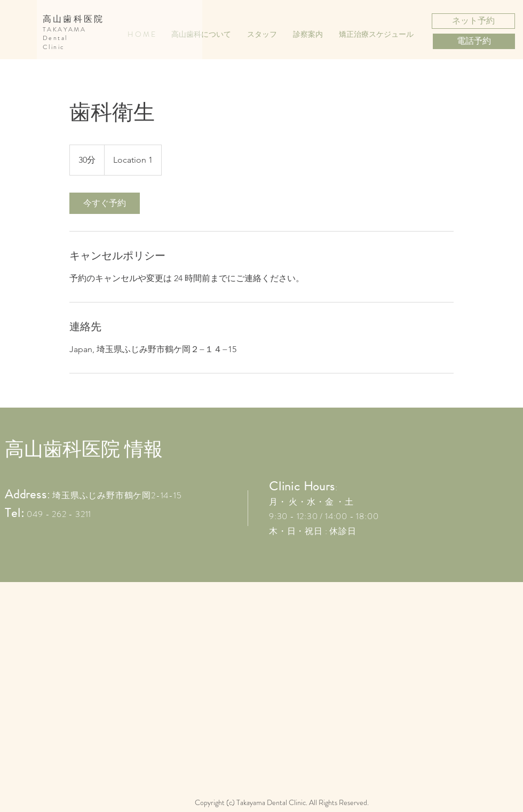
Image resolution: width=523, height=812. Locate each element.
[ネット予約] (473, 21)
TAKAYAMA (64, 29)
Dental (55, 38)
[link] (105, 203)
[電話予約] (474, 41)
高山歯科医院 (73, 19)
